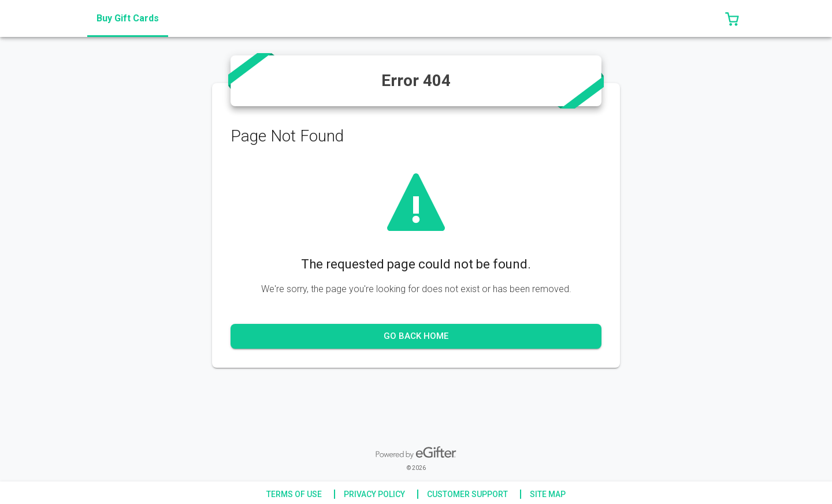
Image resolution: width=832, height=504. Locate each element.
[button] (732, 18)
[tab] (128, 18)
